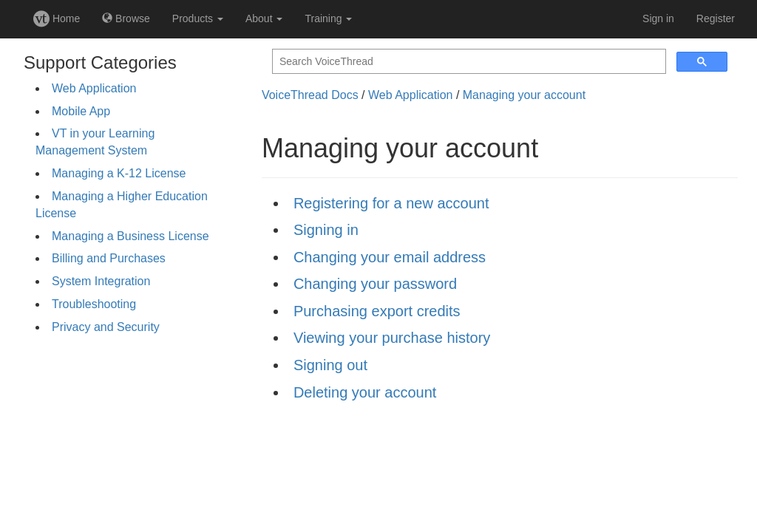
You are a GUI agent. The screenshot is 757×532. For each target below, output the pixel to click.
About (264, 18)
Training (328, 18)
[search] (468, 62)
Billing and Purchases (109, 258)
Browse (126, 18)
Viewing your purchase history (392, 338)
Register (716, 18)
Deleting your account (365, 392)
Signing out (330, 365)
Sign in (658, 18)
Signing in (326, 230)
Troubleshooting (94, 304)
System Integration (101, 281)
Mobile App (81, 111)
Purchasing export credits (377, 311)
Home (57, 18)
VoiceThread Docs (310, 95)
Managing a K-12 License (119, 173)
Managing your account (524, 95)
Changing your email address (390, 257)
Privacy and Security (106, 327)
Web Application (94, 88)
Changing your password (375, 284)
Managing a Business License (130, 236)
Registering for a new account (391, 203)
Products (198, 18)
